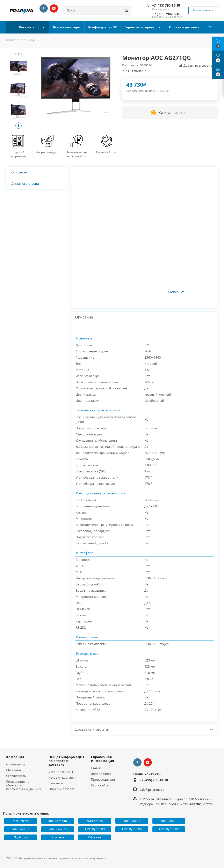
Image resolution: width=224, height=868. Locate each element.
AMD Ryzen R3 (95, 829)
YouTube (54, 8)
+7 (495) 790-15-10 (166, 5)
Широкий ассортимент (18, 154)
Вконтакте (44, 8)
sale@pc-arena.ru (152, 790)
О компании (16, 764)
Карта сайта (100, 785)
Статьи (96, 768)
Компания (15, 757)
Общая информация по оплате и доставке (66, 761)
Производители (103, 779)
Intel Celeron (21, 821)
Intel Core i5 (169, 821)
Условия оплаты (61, 772)
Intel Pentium (58, 821)
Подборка (21, 837)
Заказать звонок (203, 10)
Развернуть (177, 292)
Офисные (95, 837)
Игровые (58, 837)
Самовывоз (57, 783)
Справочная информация (102, 759)
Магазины (14, 770)
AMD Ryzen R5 (132, 829)
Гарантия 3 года (106, 152)
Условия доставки (62, 777)
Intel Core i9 (58, 829)
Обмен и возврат (62, 789)
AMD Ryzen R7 (169, 829)
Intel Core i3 (132, 821)
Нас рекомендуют (47, 152)
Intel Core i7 (21, 829)
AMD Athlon (95, 821)
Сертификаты (16, 776)
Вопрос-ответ (101, 774)
